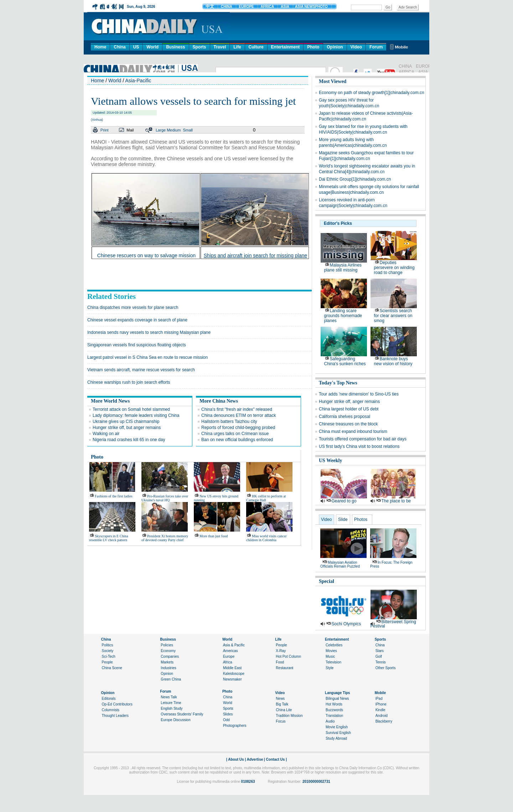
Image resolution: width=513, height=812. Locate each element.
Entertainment (286, 47)
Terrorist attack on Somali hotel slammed (131, 409)
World (152, 47)
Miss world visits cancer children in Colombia (266, 538)
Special (327, 581)
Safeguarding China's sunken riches (345, 361)
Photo (313, 47)
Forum (376, 47)
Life (237, 47)
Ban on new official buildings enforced (237, 440)
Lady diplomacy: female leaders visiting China (136, 415)
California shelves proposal (344, 417)
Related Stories (112, 296)
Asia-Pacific (138, 81)
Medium (174, 130)
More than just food (214, 536)
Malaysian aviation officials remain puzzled (340, 564)
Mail (130, 130)
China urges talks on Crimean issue (235, 434)
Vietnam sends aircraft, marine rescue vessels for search (141, 370)
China (120, 47)
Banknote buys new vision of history (393, 361)
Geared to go (344, 501)
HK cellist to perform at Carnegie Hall (266, 498)
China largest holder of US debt (349, 409)
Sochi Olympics (346, 624)
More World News (110, 401)
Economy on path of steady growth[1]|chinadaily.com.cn (372, 93)
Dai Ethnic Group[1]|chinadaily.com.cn (355, 179)
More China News (219, 401)
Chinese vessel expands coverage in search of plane (137, 320)
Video (356, 47)
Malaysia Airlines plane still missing (343, 268)
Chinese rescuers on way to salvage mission (146, 255)
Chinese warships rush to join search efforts (129, 382)
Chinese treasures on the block (348, 424)
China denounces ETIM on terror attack (239, 415)
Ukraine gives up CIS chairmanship (126, 421)
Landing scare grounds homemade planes (343, 316)
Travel (220, 47)
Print (105, 130)
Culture (256, 47)
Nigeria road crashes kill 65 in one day (129, 440)
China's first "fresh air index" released (237, 409)
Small (188, 130)
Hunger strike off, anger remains (349, 402)
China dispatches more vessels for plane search (133, 307)
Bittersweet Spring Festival (393, 624)
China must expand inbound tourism (353, 431)
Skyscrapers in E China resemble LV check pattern (109, 538)
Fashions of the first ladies (114, 496)
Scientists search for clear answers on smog (393, 316)
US (136, 47)
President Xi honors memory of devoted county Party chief (165, 538)
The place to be (396, 501)
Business (175, 47)
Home (100, 47)
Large (161, 130)
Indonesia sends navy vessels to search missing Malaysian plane (149, 332)
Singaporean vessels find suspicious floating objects (137, 345)
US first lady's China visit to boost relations (359, 446)
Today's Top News (338, 383)
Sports (199, 47)
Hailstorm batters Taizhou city (229, 421)
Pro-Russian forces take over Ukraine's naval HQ (165, 498)
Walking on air (106, 434)
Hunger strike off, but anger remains (127, 428)
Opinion (335, 47)
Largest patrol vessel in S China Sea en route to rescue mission (147, 357)
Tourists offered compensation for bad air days (363, 439)
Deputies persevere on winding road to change (394, 268)
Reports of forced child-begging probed (238, 428)
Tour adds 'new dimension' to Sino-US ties (359, 394)
